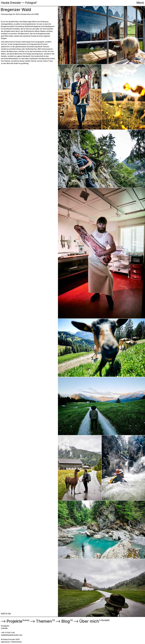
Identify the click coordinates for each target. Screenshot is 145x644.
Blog (63, 621)
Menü (140, 3)
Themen (41, 621)
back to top (6, 613)
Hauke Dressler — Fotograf (19, 3)
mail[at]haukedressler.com (12, 635)
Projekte (11, 621)
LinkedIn (4, 628)
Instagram (5, 626)
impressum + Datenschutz (11, 642)
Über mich (86, 621)
